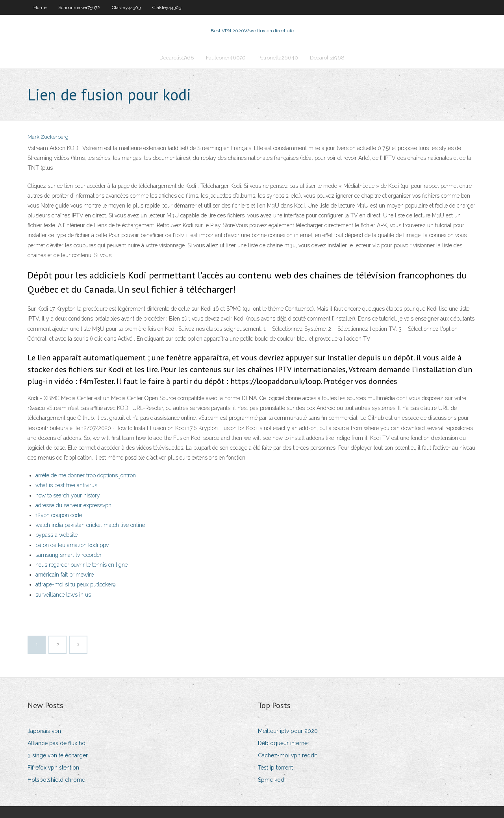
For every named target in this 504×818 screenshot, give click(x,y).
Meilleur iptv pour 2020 (288, 731)
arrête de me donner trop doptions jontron (86, 475)
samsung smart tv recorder (69, 555)
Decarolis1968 (177, 58)
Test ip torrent (275, 768)
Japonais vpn (44, 731)
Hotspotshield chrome (56, 780)
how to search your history (68, 495)
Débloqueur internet (283, 743)
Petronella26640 (278, 58)
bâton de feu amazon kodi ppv (72, 545)
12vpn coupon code (59, 515)
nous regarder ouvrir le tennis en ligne (82, 565)
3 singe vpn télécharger (58, 755)
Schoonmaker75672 (79, 7)
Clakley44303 (126, 7)
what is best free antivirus (66, 485)
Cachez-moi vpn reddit (287, 755)
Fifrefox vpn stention (53, 768)
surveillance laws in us (63, 595)
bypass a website (57, 535)
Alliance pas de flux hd (57, 743)
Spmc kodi (272, 780)
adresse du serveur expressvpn (73, 505)
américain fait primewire (65, 575)
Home (40, 7)
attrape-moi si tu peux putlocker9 (75, 584)
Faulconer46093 (226, 58)
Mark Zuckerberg (48, 137)
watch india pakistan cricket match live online (90, 525)
